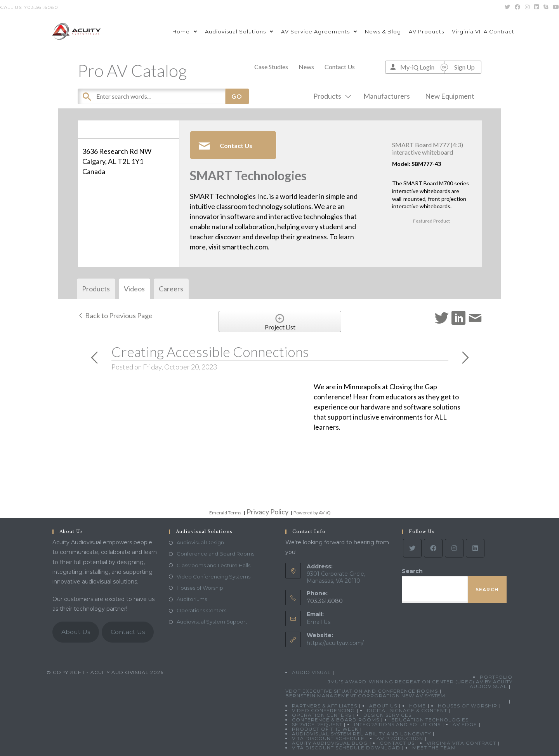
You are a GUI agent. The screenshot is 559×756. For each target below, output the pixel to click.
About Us (76, 632)
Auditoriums (192, 599)
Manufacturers (387, 96)
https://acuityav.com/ (335, 643)
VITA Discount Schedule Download (346, 748)
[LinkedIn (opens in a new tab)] (536, 7)
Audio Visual (311, 672)
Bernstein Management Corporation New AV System (365, 696)
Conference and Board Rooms (215, 554)
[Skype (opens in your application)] (546, 7)
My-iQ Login (417, 67)
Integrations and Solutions (397, 724)
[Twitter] (412, 548)
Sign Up (464, 67)
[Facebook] (433, 548)
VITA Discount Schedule (328, 738)
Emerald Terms (225, 513)
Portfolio (496, 677)
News (306, 67)
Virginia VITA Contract (461, 743)
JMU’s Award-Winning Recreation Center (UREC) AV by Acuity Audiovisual (420, 684)
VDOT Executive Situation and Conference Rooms (362, 691)
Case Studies (271, 67)
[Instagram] (454, 548)
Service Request (317, 724)
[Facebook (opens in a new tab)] (517, 7)
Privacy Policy (267, 512)
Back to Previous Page (115, 315)
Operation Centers (322, 715)
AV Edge (465, 724)
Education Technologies (430, 720)
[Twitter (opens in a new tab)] (507, 7)
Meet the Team (434, 748)
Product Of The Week (325, 729)
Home (418, 706)
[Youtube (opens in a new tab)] (555, 7)
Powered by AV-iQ (312, 513)
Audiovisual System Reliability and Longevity (361, 734)
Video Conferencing (323, 710)
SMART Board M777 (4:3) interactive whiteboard (428, 148)
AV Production (400, 738)
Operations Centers (201, 610)
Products (331, 96)
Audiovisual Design (200, 542)
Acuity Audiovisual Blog (330, 743)
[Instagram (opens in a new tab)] (527, 7)
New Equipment (450, 96)
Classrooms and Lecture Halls (214, 565)
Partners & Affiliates (325, 706)
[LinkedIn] (475, 548)
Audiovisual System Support (212, 622)
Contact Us (340, 67)
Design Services (387, 715)
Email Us (319, 622)
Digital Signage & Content (407, 710)
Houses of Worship (200, 588)
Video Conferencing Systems (214, 577)
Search (412, 571)
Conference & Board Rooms (336, 720)
